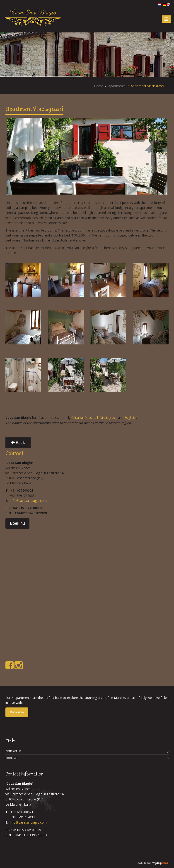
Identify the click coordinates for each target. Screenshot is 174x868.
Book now (17, 712)
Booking (11, 758)
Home (99, 86)
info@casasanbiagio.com (28, 501)
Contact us (13, 751)
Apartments (117, 86)
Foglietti (130, 418)
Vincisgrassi (109, 418)
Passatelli (92, 418)
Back (18, 442)
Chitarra (77, 418)
